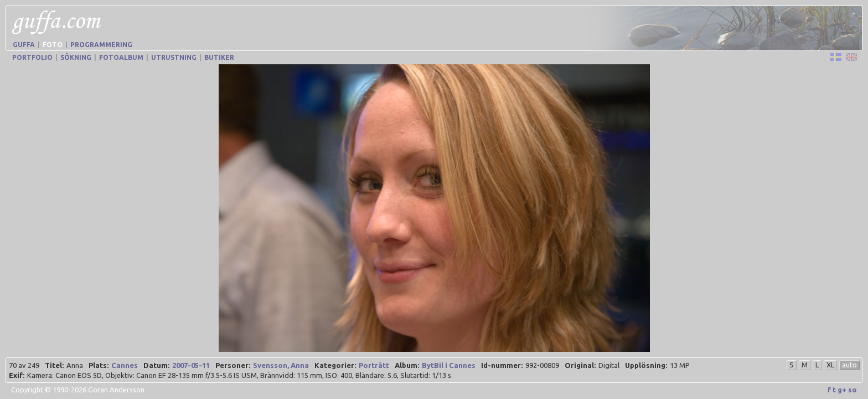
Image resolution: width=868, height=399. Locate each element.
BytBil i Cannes (449, 365)
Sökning (76, 57)
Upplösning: (646, 365)
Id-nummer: (502, 365)
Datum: (156, 365)
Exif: (17, 375)
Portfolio (32, 57)
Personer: (233, 365)
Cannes (125, 365)
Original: (580, 365)
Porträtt (374, 365)
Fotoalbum (121, 57)
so (852, 390)
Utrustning (174, 57)
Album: (407, 365)
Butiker (219, 57)
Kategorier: (335, 365)
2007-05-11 (191, 365)
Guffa (24, 45)
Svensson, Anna (281, 365)
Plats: (99, 365)
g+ (842, 390)
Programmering (101, 45)
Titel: (54, 365)
